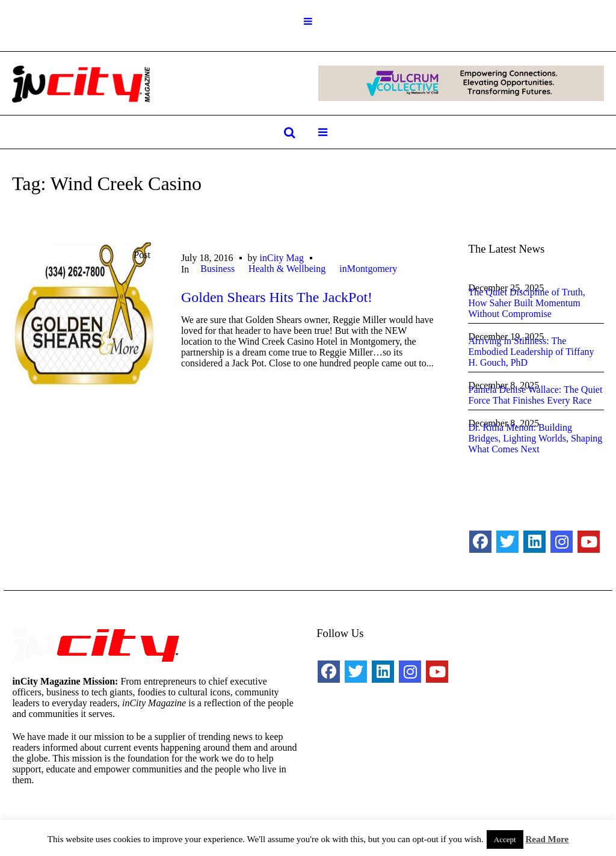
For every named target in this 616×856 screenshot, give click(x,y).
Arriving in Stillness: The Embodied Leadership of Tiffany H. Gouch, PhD (531, 352)
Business (217, 269)
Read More (547, 839)
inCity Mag (282, 258)
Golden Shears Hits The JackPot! (277, 297)
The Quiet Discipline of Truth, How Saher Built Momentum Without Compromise (526, 303)
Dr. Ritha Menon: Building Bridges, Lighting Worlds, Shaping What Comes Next (535, 438)
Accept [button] (505, 839)
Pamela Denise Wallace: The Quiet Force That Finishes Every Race (535, 395)
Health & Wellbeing (287, 269)
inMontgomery (368, 269)
